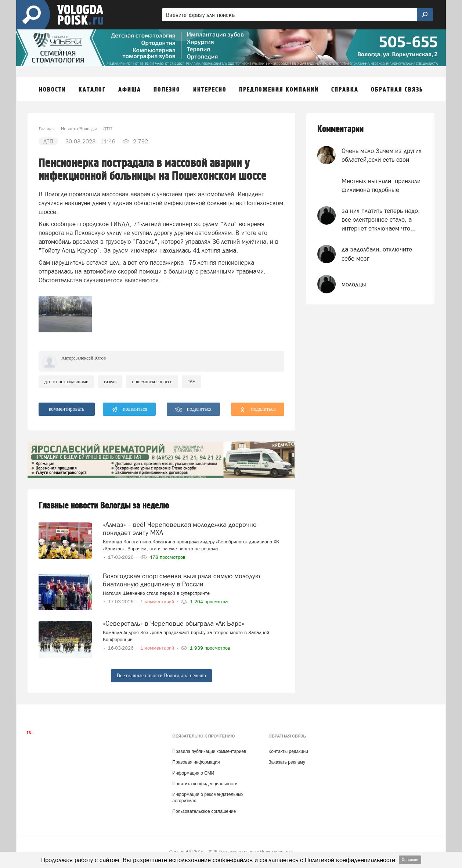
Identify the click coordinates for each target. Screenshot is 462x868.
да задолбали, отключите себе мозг (377, 254)
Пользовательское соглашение (204, 811)
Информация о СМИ (193, 773)
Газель (110, 381)
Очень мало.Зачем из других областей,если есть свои (382, 155)
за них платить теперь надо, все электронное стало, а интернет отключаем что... (381, 220)
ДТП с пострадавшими (66, 381)
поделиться (129, 410)
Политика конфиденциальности (205, 784)
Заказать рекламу (287, 762)
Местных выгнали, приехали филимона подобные (381, 185)
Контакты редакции (288, 751)
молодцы (354, 284)
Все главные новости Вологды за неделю (161, 676)
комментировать (67, 409)
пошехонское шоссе (152, 381)
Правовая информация (196, 762)
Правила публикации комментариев (209, 751)
